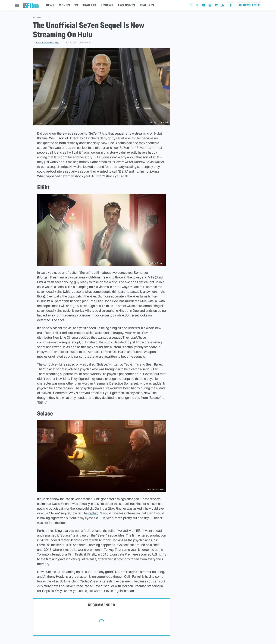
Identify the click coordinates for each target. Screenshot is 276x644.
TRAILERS (89, 5)
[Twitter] (197, 6)
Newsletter (249, 5)
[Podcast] (231, 5)
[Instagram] (210, 6)
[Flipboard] (216, 6)
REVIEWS (107, 5)
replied (93, 513)
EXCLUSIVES (127, 5)
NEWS (50, 5)
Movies (37, 18)
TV (76, 5)
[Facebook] (191, 6)
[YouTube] (204, 6)
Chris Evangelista (47, 42)
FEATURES (147, 5)
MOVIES (64, 5)
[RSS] (223, 6)
